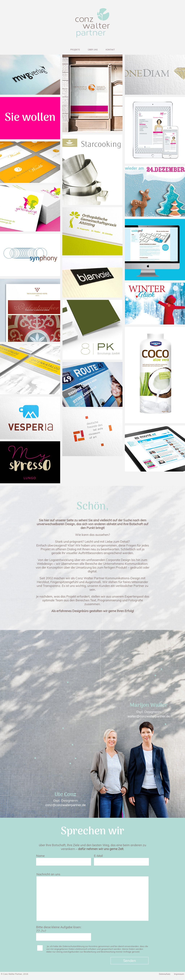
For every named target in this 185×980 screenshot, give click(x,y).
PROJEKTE (75, 50)
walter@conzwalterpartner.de (149, 716)
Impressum (179, 974)
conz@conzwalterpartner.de (65, 805)
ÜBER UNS (93, 50)
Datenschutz (165, 974)
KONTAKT (110, 50)
